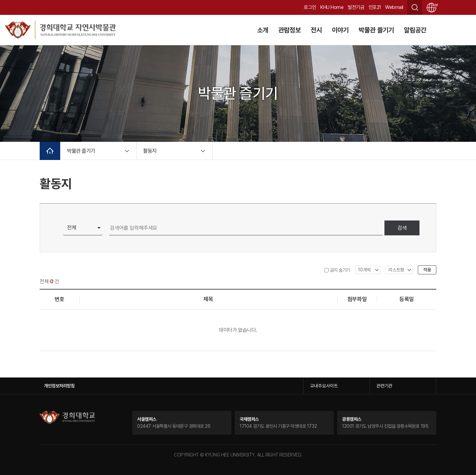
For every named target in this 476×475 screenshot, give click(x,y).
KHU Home (332, 7)
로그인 (310, 7)
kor (434, 5)
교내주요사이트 (324, 386)
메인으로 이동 (50, 151)
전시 (316, 30)
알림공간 (415, 30)
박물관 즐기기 (376, 30)
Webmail (394, 7)
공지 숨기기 (340, 270)
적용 (427, 270)
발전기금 (356, 7)
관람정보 (290, 30)
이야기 (340, 30)
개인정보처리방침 (59, 386)
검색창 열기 (415, 7)
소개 (263, 30)
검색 (402, 228)
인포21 (375, 7)
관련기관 (384, 386)
